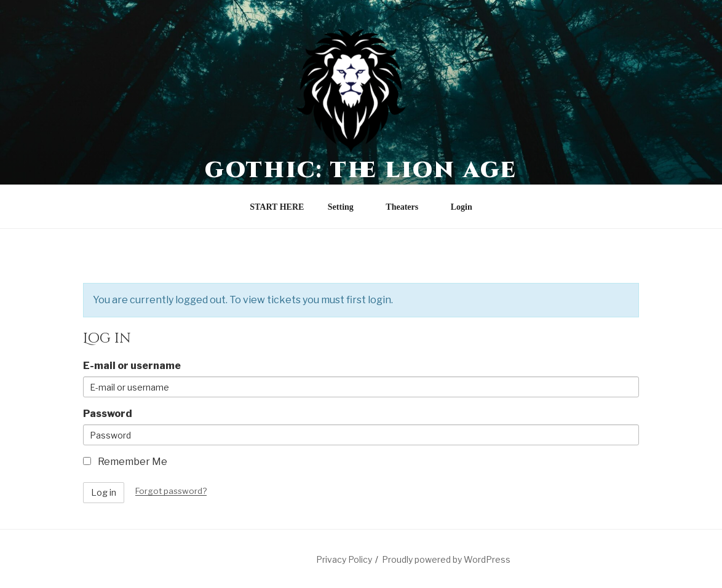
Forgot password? (171, 491)
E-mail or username (132, 366)
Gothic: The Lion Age (361, 170)
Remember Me (125, 462)
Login (462, 207)
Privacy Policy (344, 559)
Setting (347, 207)
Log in (104, 492)
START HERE (277, 207)
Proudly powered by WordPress (446, 559)
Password (108, 414)
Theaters (408, 207)
